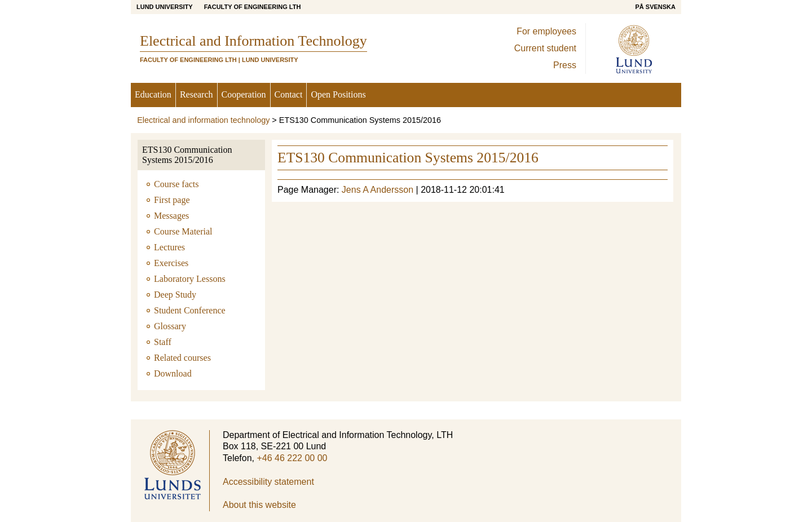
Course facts (176, 184)
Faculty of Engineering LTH (253, 7)
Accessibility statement (268, 482)
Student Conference (190, 310)
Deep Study (175, 295)
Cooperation (244, 94)
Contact (289, 94)
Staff (163, 342)
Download (173, 373)
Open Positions (338, 94)
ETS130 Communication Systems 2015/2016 (187, 155)
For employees (546, 31)
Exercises (171, 263)
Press (565, 65)
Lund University (165, 7)
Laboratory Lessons (190, 279)
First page (172, 200)
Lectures (169, 247)
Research (197, 94)
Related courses (182, 358)
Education (153, 94)
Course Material (183, 231)
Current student (545, 48)
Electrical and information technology (203, 120)
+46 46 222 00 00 (292, 458)
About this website (259, 505)
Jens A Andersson (378, 190)
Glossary (170, 326)
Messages (171, 216)
